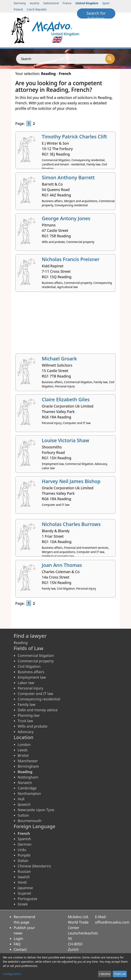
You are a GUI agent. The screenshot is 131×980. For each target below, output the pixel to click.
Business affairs (31, 672)
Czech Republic (37, 9)
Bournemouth (30, 821)
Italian (23, 861)
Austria (35, 3)
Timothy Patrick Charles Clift (74, 136)
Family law (27, 704)
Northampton (29, 793)
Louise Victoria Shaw (65, 440)
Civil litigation (29, 666)
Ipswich (24, 804)
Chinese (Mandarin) (34, 866)
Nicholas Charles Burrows (71, 524)
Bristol (23, 755)
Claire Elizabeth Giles (66, 399)
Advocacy (26, 732)
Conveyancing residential (39, 699)
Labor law (26, 683)
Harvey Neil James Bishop (71, 481)
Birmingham (28, 766)
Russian (24, 871)
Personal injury (30, 688)
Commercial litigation (36, 655)
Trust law (25, 721)
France (67, 3)
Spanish (24, 839)
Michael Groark (59, 358)
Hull (21, 799)
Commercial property (36, 661)
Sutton (23, 815)
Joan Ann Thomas (62, 565)
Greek (23, 904)
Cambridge (27, 788)
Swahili (24, 877)
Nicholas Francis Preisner (71, 259)
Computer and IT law (35, 694)
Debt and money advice (38, 710)
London (24, 745)
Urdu (22, 850)
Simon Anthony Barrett (68, 177)
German (25, 844)
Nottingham (28, 777)
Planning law (29, 715)
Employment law (32, 677)
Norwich (25, 783)
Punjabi (24, 855)
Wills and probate (33, 726)
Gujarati (24, 893)
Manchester (28, 761)
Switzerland (51, 3)
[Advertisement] (65, 324)
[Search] (110, 59)
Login (18, 939)
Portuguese (28, 899)
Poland (18, 9)
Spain (106, 3)
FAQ (17, 944)
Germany (20, 3)
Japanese (25, 888)
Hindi (22, 882)
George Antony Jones (66, 218)
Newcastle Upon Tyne (36, 810)
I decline (105, 974)
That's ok (120, 974)
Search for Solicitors (96, 15)
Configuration (12, 974)
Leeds (23, 750)
